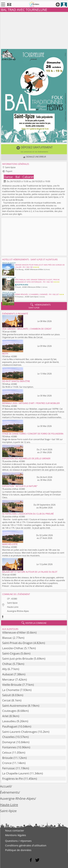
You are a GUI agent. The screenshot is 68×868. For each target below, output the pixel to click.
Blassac (7, 638)
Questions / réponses (18, 841)
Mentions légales (16, 835)
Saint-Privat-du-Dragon (17, 643)
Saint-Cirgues (11, 653)
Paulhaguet (10, 726)
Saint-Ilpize (12, 603)
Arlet (5, 716)
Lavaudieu (9, 721)
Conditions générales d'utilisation (26, 845)
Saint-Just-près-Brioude (18, 659)
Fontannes (9, 747)
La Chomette (11, 690)
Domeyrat (9, 742)
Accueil (5, 786)
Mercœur (8, 680)
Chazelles (8, 737)
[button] (34, 149)
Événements (9, 792)
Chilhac (7, 664)
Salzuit (7, 695)
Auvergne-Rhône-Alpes (18, 611)
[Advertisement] (34, 30)
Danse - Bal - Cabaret (19, 177)
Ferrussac (9, 768)
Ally (5, 669)
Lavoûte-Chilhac (13, 648)
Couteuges (9, 711)
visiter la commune (34, 623)
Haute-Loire (13, 607)
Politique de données (18, 850)
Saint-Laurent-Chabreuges (20, 732)
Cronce (7, 763)
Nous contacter (15, 830)
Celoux (7, 753)
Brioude (7, 758)
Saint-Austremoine (15, 706)
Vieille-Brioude (12, 685)
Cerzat (6, 700)
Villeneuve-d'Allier (14, 632)
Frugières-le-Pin (13, 779)
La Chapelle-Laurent (16, 773)
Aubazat (8, 674)
